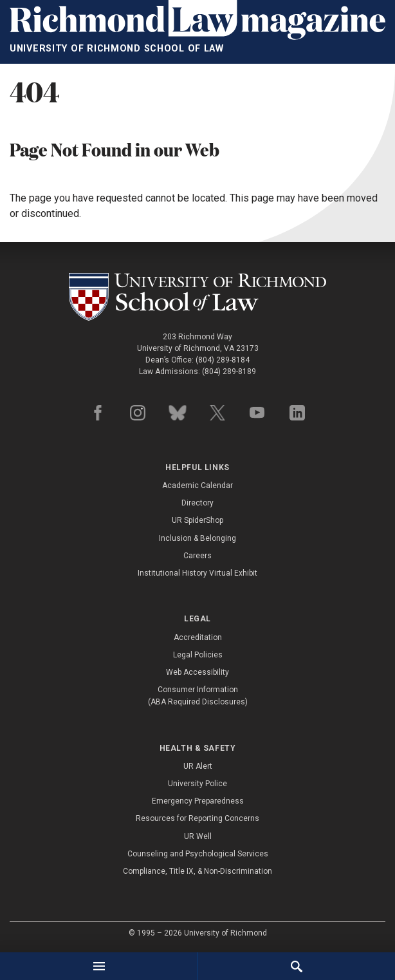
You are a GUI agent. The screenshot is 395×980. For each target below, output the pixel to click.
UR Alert (198, 766)
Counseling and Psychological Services (198, 854)
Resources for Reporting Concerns (197, 818)
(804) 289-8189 (229, 372)
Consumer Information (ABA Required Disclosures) (198, 696)
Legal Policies (198, 655)
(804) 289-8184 (223, 360)
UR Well (198, 836)
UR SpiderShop (197, 520)
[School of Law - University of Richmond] (197, 297)
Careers (197, 556)
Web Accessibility (197, 672)
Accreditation (198, 637)
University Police (197, 784)
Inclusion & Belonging (197, 538)
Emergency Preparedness (198, 801)
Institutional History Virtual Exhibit (197, 573)
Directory (197, 503)
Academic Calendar (197, 485)
